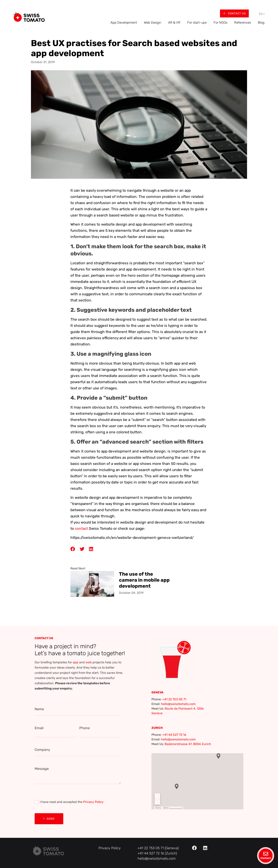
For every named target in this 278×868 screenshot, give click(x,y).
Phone (85, 728)
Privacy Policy (93, 802)
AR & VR (174, 22)
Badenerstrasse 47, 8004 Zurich (188, 744)
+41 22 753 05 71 (174, 699)
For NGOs (220, 22)
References (243, 22)
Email (39, 728)
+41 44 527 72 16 (174, 735)
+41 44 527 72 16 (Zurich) (157, 853)
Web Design (153, 22)
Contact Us (234, 13)
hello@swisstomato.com (178, 704)
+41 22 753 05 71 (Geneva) (158, 848)
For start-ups (197, 22)
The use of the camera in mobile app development (144, 580)
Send (49, 819)
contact (81, 528)
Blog (261, 22)
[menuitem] (261, 14)
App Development (124, 22)
